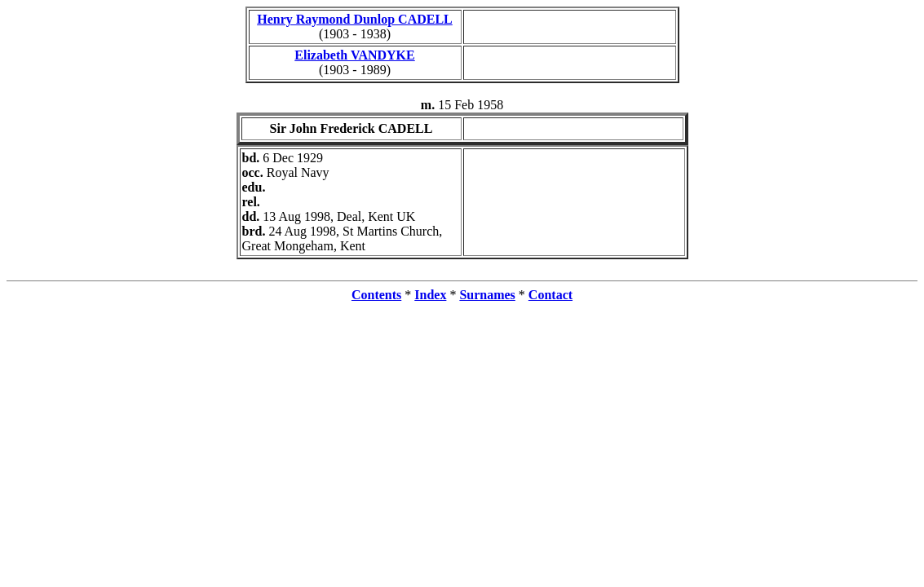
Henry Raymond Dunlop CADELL (355, 19)
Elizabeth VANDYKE (354, 55)
